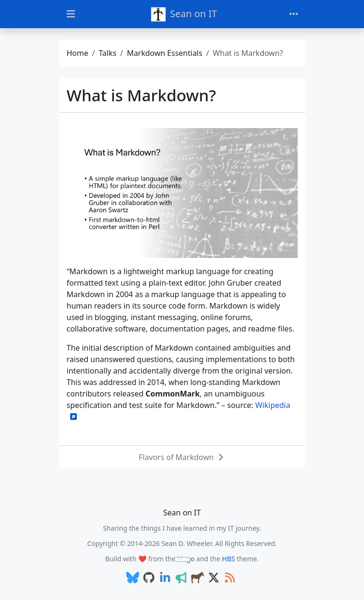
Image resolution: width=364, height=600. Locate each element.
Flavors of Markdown (176, 457)
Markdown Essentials (165, 53)
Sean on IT (184, 14)
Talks (108, 53)
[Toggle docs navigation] (71, 14)
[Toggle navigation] (294, 14)
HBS (228, 559)
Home (78, 53)
